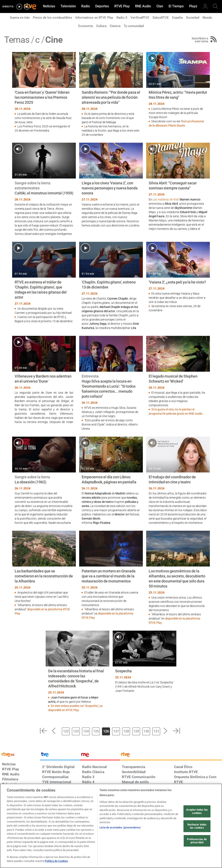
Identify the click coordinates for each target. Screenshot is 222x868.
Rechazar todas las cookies (197, 826)
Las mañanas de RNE (166, 199)
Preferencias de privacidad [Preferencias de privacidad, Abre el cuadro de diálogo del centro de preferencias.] (197, 841)
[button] (43, 731)
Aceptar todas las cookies (197, 811)
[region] (111, 826)
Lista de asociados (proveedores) (120, 827)
